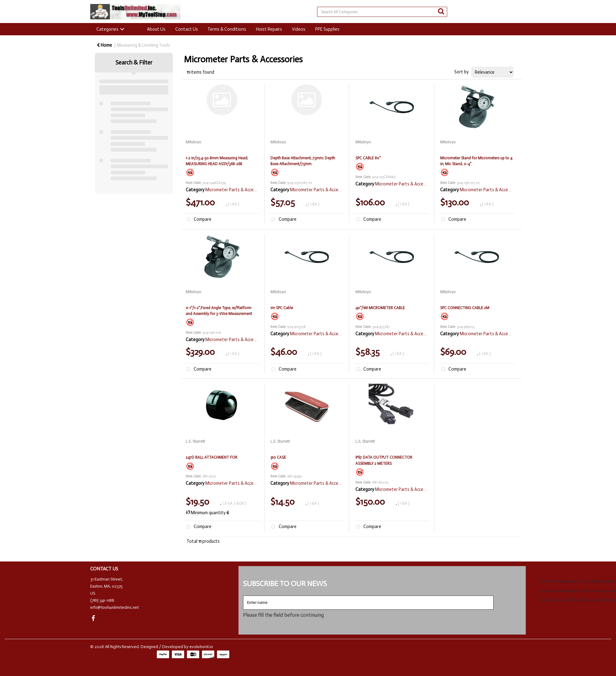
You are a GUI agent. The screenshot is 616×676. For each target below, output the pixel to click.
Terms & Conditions (227, 29)
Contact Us (187, 29)
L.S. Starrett (195, 441)
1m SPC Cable (282, 308)
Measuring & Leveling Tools (143, 45)
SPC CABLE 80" (368, 158)
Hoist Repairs (269, 29)
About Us (156, 29)
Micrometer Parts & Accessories (236, 190)
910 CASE (278, 457)
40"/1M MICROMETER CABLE (380, 308)
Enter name (245, 595)
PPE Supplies (327, 29)
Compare (198, 220)
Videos (299, 29)
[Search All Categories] (382, 12)
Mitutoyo (194, 142)
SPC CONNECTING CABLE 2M (465, 308)
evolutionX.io (201, 647)
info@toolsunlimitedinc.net (114, 607)
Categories (107, 29)
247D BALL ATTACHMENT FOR (211, 457)
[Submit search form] (441, 12)
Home (104, 45)
